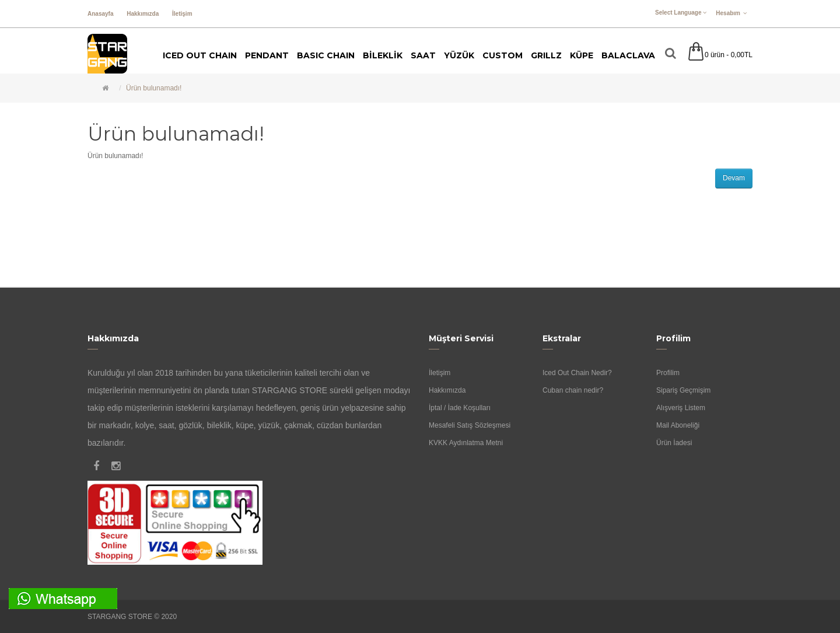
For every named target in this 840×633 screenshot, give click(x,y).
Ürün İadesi (674, 443)
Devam (734, 178)
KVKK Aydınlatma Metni (466, 443)
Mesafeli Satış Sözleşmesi (470, 425)
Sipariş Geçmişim (683, 390)
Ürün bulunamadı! (154, 88)
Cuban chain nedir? (573, 390)
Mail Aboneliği (678, 425)
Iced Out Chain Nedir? (577, 373)
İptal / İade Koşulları (460, 408)
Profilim (668, 373)
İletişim (182, 14)
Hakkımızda (143, 14)
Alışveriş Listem (681, 408)
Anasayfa (100, 14)
